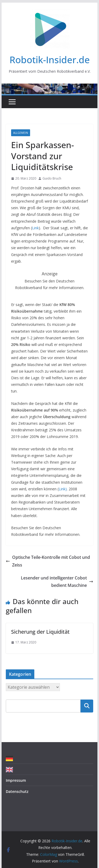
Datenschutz (17, 791)
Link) (63, 489)
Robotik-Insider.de (50, 60)
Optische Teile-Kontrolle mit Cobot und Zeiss (48, 561)
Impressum (16, 780)
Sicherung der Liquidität (40, 632)
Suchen (87, 706)
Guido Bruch (52, 178)
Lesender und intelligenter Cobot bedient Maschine (57, 582)
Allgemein (21, 133)
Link (35, 228)
